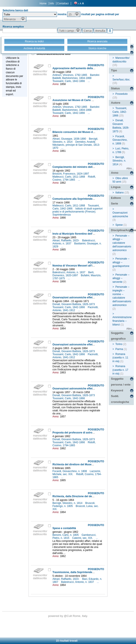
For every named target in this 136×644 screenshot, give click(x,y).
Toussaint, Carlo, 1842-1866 (69, 81)
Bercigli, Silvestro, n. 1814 (68, 503)
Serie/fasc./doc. (121, 80)
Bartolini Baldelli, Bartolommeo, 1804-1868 (76, 77)
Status (115, 88)
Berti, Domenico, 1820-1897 (73, 274)
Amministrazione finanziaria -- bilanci (122, 321)
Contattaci (63, 3)
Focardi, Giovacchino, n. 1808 (70, 471)
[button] (74, 14)
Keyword (117, 390)
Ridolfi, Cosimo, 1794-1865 (74, 178)
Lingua (116, 187)
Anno (115, 173)
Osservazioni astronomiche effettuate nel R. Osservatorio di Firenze (94, 297)
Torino (119, 344)
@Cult (68, 616)
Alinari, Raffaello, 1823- (66, 240)
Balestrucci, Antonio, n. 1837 (69, 272)
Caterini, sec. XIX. (83, 538)
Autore (116, 103)
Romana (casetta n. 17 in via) (120, 370)
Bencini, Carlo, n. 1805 (66, 535)
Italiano (119, 193)
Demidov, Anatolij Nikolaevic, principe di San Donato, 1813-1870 (76, 145)
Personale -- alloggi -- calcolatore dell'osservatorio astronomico (122, 243)
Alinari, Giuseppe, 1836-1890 (70, 139)
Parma (119, 349)
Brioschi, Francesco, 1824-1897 (71, 174)
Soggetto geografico (118, 336)
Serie (115, 203)
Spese (119, 225)
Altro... (130, 168)
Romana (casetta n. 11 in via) (120, 358)
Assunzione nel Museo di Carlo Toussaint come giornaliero (89, 100)
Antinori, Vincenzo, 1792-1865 (70, 75)
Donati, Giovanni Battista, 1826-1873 (74, 304)
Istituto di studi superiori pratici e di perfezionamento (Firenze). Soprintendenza (77, 212)
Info (52, 3)
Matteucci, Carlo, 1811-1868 (69, 177)
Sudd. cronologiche (120, 399)
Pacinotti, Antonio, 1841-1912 (75, 309)
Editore (116, 198)
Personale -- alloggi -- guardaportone (121, 262)
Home (43, 3)
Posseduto (121, 94)
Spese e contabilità (64, 528)
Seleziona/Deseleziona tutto (53, 54)
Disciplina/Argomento (122, 230)
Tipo (114, 70)
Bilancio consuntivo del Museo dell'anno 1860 (81, 132)
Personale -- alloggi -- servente (121, 278)
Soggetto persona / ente (121, 382)
